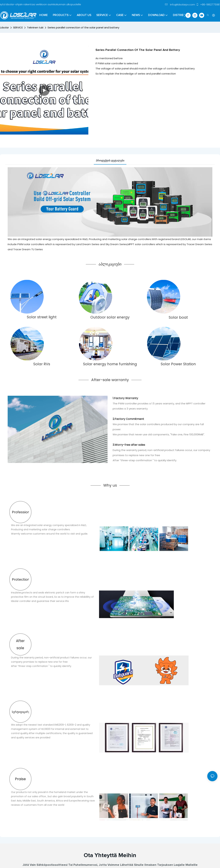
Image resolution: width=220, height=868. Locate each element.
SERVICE (18, 27)
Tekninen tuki (35, 27)
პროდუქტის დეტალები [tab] (110, 161)
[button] (185, 15)
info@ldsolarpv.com (180, 5)
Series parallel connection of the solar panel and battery (83, 27)
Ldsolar (4, 27)
